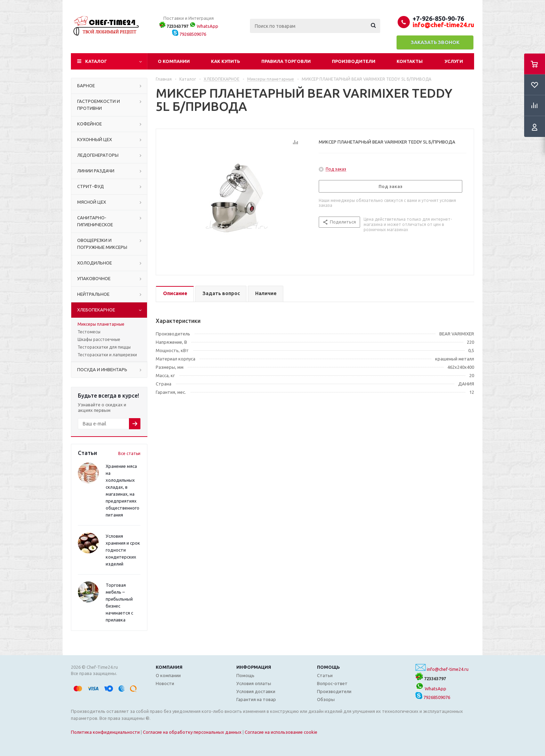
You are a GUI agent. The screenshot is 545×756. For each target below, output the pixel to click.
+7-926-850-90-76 (438, 18)
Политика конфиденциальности (105, 732)
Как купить (226, 61)
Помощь (328, 667)
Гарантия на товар (256, 699)
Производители (354, 61)
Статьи (325, 675)
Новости (165, 683)
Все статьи (129, 453)
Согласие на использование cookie (281, 732)
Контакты (410, 61)
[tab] (175, 294)
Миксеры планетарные (101, 324)
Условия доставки (256, 691)
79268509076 (189, 34)
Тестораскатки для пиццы (104, 347)
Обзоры (326, 699)
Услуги (454, 61)
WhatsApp (204, 26)
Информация (254, 667)
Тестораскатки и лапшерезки (107, 355)
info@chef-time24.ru (448, 669)
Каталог (96, 61)
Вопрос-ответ (332, 683)
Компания (169, 667)
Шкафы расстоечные (99, 339)
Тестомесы (89, 332)
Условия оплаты (254, 683)
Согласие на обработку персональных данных (192, 732)
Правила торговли (286, 61)
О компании (174, 61)
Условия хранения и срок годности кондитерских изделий (123, 550)
